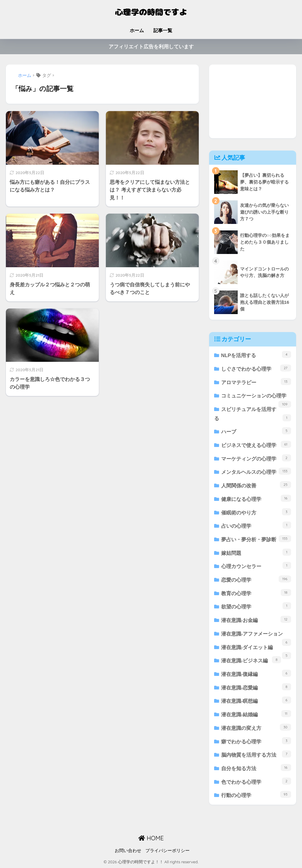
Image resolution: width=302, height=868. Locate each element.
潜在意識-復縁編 (256, 673)
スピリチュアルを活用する (253, 414)
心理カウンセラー (256, 566)
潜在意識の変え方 (256, 727)
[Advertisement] (253, 101)
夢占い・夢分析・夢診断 (256, 539)
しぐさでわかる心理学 (256, 368)
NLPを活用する (256, 355)
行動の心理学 (256, 794)
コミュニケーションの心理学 (256, 398)
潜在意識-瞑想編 (256, 700)
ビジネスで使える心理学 (256, 444)
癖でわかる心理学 (256, 741)
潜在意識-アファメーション (256, 636)
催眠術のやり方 (256, 512)
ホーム (137, 30)
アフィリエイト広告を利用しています (151, 47)
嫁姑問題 (256, 552)
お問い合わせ (128, 851)
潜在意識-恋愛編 (256, 687)
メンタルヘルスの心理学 (256, 471)
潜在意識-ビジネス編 (251, 660)
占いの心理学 (256, 525)
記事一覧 (163, 30)
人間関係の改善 (256, 485)
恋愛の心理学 (256, 579)
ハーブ (256, 431)
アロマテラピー (256, 382)
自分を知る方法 (256, 768)
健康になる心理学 (256, 498)
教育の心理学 (256, 593)
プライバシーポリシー (168, 851)
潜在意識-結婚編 (256, 714)
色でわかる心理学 (256, 781)
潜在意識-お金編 (256, 619)
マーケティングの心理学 (256, 458)
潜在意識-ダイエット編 (256, 650)
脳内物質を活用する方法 (256, 754)
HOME (151, 838)
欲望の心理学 (256, 606)
